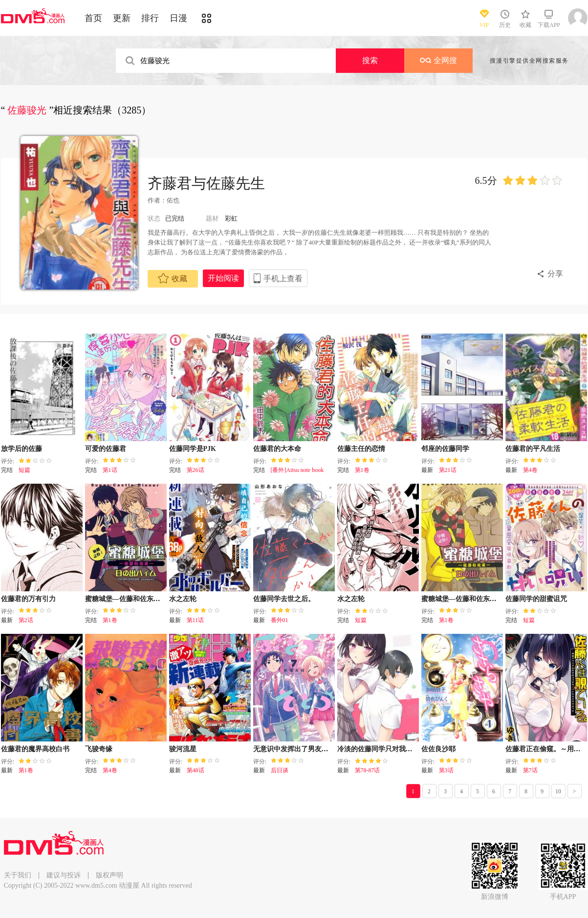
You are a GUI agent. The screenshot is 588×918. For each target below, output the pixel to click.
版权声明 (109, 875)
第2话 (26, 620)
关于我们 (18, 875)
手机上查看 (283, 279)
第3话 (446, 770)
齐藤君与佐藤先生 (206, 183)
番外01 (280, 620)
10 (558, 791)
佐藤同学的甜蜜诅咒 (536, 599)
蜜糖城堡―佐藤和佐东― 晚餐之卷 (137, 599)
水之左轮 (183, 599)
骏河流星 (183, 749)
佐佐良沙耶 (438, 749)
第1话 (110, 470)
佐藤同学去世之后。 (284, 599)
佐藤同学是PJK (193, 449)
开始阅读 (223, 278)
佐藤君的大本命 (277, 449)
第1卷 (362, 470)
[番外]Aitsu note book (297, 470)
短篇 (24, 470)
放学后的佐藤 (22, 449)
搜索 (370, 60)
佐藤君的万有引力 (28, 599)
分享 (555, 274)
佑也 (173, 200)
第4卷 (530, 470)
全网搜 (438, 60)
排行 (150, 18)
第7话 (530, 770)
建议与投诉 (64, 875)
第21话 (448, 470)
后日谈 (280, 770)
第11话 (196, 620)
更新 (122, 18)
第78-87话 (368, 770)
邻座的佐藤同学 (445, 449)
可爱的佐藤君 (106, 449)
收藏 (173, 278)
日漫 (178, 18)
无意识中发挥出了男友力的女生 (301, 749)
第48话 (196, 770)
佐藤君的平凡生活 (533, 449)
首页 (93, 18)
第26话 (196, 470)
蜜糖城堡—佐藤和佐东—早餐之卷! (474, 599)
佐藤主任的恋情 (361, 449)
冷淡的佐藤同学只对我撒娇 (378, 749)
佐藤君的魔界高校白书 (35, 749)
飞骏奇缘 (99, 749)
